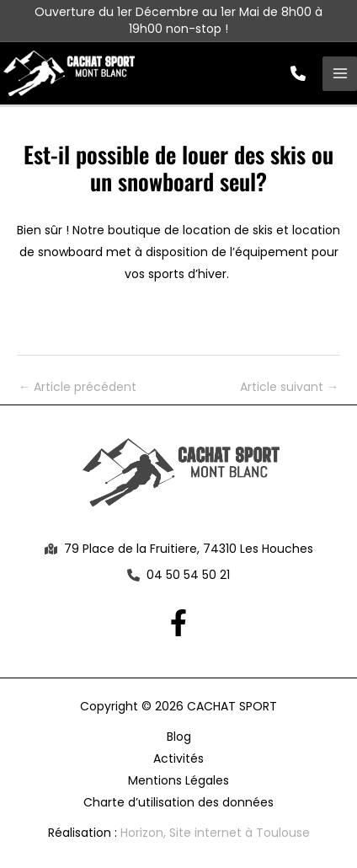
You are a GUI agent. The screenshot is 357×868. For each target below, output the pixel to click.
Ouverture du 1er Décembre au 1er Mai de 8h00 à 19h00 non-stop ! (178, 20)
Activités (178, 758)
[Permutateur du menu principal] (340, 74)
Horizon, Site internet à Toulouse (215, 833)
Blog (179, 737)
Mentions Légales (178, 780)
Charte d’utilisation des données (178, 802)
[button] (298, 73)
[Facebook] (178, 623)
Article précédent (77, 387)
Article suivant (289, 387)
